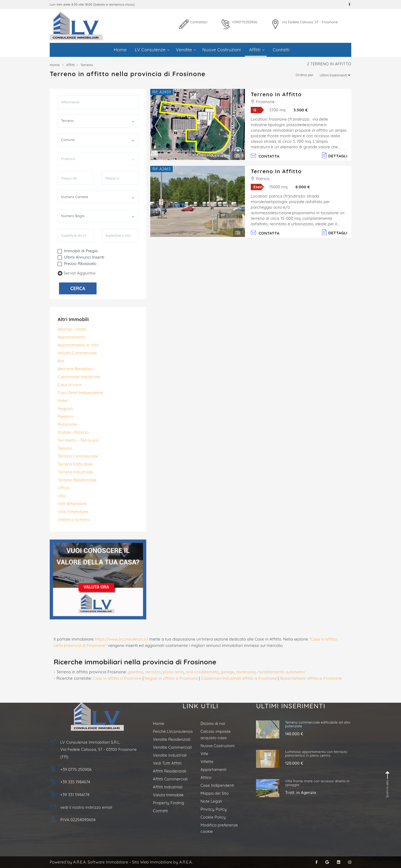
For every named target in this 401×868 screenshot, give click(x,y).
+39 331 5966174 (75, 795)
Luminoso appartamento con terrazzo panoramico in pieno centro (316, 753)
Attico (206, 777)
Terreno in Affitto (276, 94)
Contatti (281, 50)
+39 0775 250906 (76, 769)
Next (237, 126)
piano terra (173, 672)
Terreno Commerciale (78, 456)
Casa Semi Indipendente (80, 393)
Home (120, 50)
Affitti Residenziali (170, 771)
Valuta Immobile (168, 795)
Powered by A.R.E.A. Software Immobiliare (89, 862)
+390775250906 (245, 22)
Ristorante (67, 424)
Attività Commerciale (77, 353)
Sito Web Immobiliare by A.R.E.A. (162, 862)
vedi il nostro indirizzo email (86, 807)
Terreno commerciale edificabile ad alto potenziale (318, 724)
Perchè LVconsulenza (173, 731)
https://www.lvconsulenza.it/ (122, 639)
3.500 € (301, 110)
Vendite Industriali (170, 755)
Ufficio (64, 488)
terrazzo (153, 672)
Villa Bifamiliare (72, 504)
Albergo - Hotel (72, 329)
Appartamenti (213, 769)
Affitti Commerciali (170, 779)
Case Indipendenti (217, 785)
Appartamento (71, 337)
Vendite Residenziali (172, 739)
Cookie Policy (213, 817)
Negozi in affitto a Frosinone (171, 678)
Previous (158, 126)
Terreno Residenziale (77, 480)
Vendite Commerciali (172, 747)
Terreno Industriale (75, 472)
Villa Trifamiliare (73, 512)
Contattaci (199, 22)
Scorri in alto (388, 784)
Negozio (65, 408)
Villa (62, 496)
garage (227, 672)
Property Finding (168, 803)
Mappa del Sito (215, 793)
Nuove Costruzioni (222, 50)
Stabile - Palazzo (73, 432)
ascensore (246, 672)
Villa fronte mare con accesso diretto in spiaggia (317, 783)
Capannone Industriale (79, 377)
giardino (136, 672)
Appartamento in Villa (78, 345)
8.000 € (303, 187)
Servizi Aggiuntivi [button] (77, 273)
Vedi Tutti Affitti (167, 763)
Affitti (257, 50)
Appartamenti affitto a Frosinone (311, 678)
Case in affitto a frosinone (117, 678)
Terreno (65, 448)
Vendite (186, 50)
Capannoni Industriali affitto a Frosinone (239, 678)
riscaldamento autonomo (281, 672)
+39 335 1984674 (75, 782)
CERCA (78, 288)
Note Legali (211, 801)
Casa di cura (69, 385)
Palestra (65, 416)
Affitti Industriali (168, 787)
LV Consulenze (152, 50)
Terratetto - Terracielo (78, 440)
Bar (61, 361)
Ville (204, 754)
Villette (207, 762)
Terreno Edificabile (75, 464)
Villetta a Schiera (74, 520)
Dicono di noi (213, 723)
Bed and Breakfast (75, 369)
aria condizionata (202, 672)
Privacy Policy (214, 809)
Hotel (63, 401)
